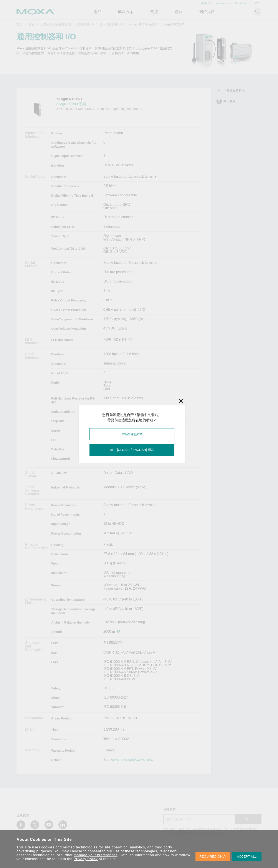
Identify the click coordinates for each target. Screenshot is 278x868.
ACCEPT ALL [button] (247, 856)
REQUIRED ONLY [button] (213, 856)
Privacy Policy (86, 859)
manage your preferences (96, 855)
